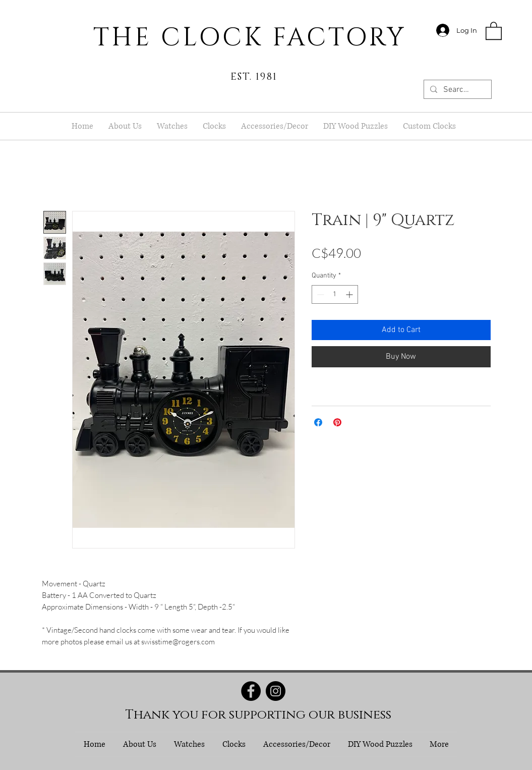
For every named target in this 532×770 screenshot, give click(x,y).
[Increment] (350, 294)
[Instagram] (276, 691)
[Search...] (457, 90)
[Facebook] (251, 691)
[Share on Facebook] (318, 422)
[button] (494, 30)
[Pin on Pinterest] (337, 422)
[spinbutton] (335, 294)
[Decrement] (319, 294)
